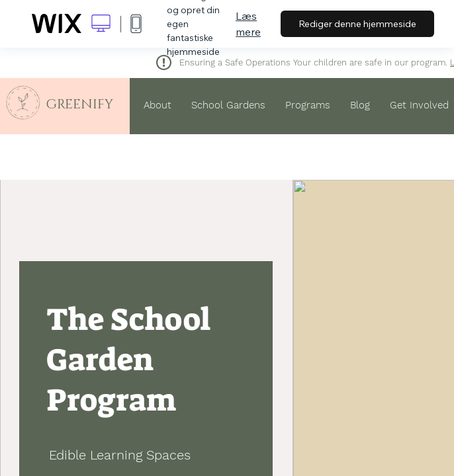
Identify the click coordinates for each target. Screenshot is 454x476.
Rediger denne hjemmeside (357, 24)
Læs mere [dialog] (248, 24)
